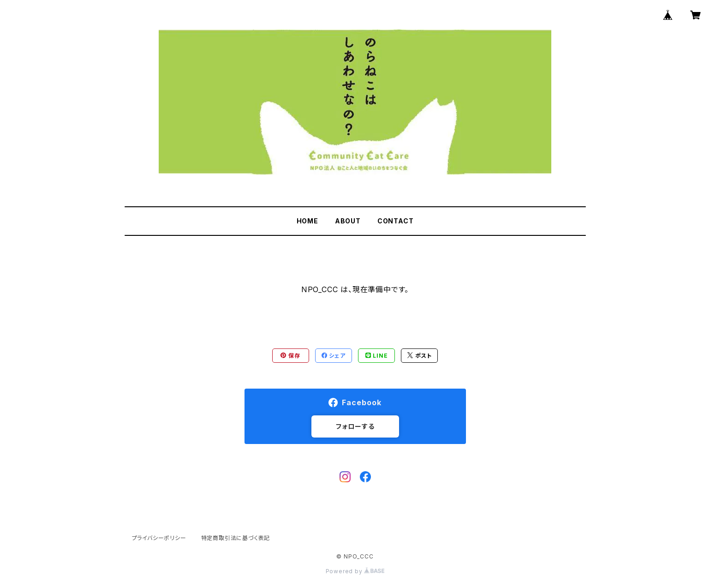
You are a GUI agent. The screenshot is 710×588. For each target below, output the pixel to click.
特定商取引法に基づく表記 (236, 538)
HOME (307, 221)
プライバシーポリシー (159, 538)
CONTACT (396, 221)
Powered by (355, 571)
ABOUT (348, 221)
